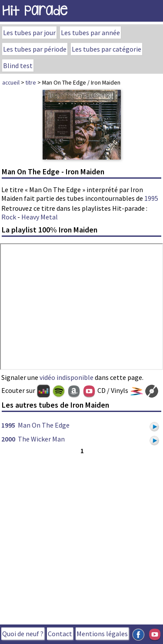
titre (31, 82)
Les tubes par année (90, 33)
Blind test (18, 65)
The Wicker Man (41, 439)
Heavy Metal (40, 217)
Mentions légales (102, 634)
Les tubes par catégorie (106, 49)
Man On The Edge (44, 425)
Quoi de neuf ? (23, 634)
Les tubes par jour (29, 33)
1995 (151, 198)
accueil (11, 82)
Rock (9, 217)
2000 (8, 439)
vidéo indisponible (67, 377)
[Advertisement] (81, 538)
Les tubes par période (35, 49)
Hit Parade (35, 11)
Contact (60, 634)
